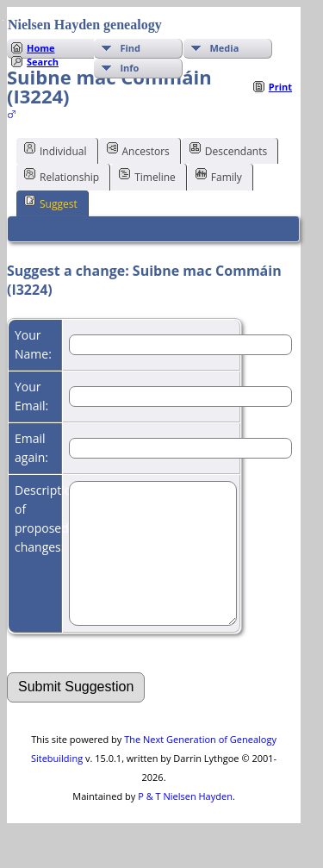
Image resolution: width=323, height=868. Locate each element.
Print (280, 87)
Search (43, 62)
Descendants (228, 150)
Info (129, 68)
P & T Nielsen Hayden (185, 822)
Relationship (62, 176)
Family (219, 176)
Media (224, 48)
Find (130, 48)
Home (41, 48)
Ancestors (138, 150)
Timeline (147, 176)
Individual (56, 150)
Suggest (51, 203)
